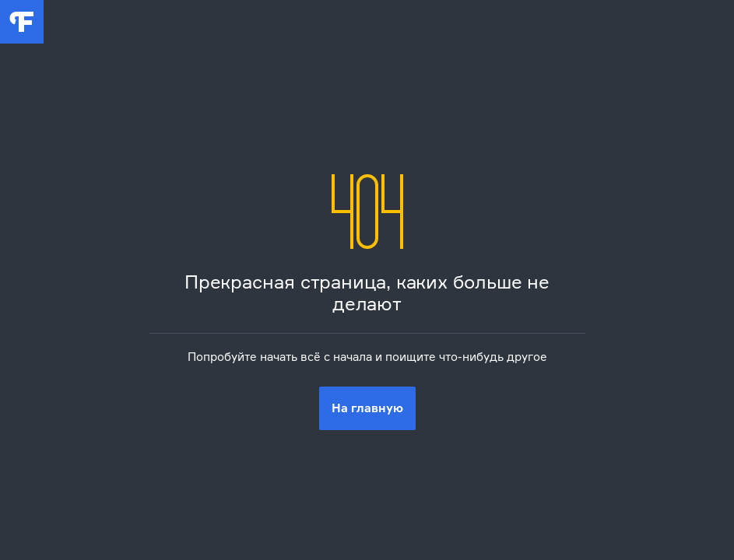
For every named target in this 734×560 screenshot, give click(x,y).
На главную (367, 408)
